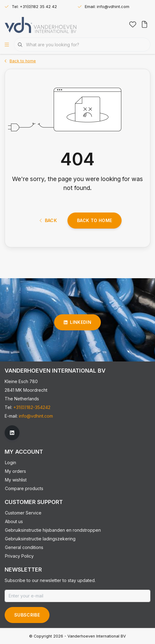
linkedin (77, 322)
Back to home (95, 220)
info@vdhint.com (36, 416)
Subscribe (27, 615)
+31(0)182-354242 (32, 407)
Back (48, 220)
